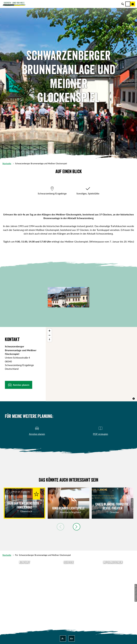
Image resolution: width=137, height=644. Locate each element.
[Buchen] (133, 4)
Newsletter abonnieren (68, 574)
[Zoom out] (49, 335)
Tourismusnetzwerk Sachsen (113, 588)
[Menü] (128, 4)
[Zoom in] (49, 331)
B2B (68, 583)
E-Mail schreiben (24, 574)
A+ (72, 638)
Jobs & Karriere (113, 574)
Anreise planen (68, 569)
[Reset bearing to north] (49, 340)
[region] (91, 364)
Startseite (7, 163)
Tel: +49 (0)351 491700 (24, 569)
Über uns (113, 569)
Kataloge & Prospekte (68, 588)
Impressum (113, 578)
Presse (69, 578)
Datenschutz (113, 583)
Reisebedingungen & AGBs (113, 593)
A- (63, 638)
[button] (19, 385)
